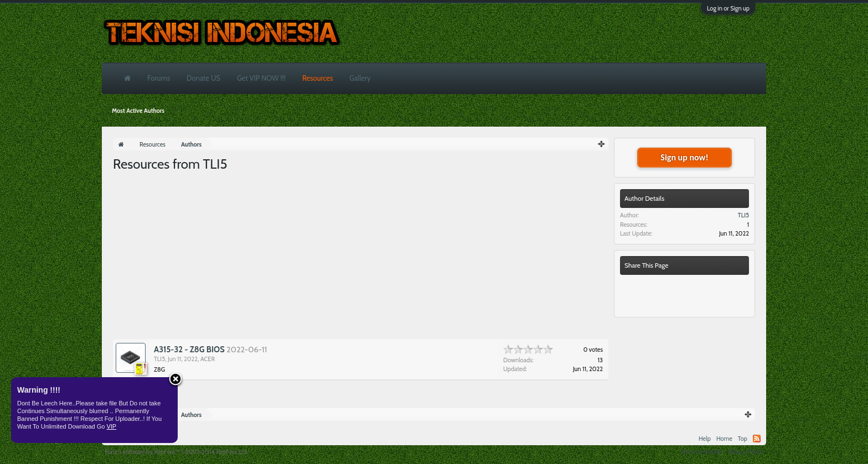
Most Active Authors (138, 111)
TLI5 (159, 359)
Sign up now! (684, 157)
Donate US (203, 78)
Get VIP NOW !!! (261, 78)
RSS (757, 439)
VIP (111, 426)
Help (705, 439)
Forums (159, 78)
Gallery (360, 78)
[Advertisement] (361, 256)
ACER (208, 359)
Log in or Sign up (728, 8)
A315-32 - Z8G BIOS (189, 350)
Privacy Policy (746, 452)
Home (724, 439)
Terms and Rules (702, 452)
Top (743, 439)
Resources (317, 78)
